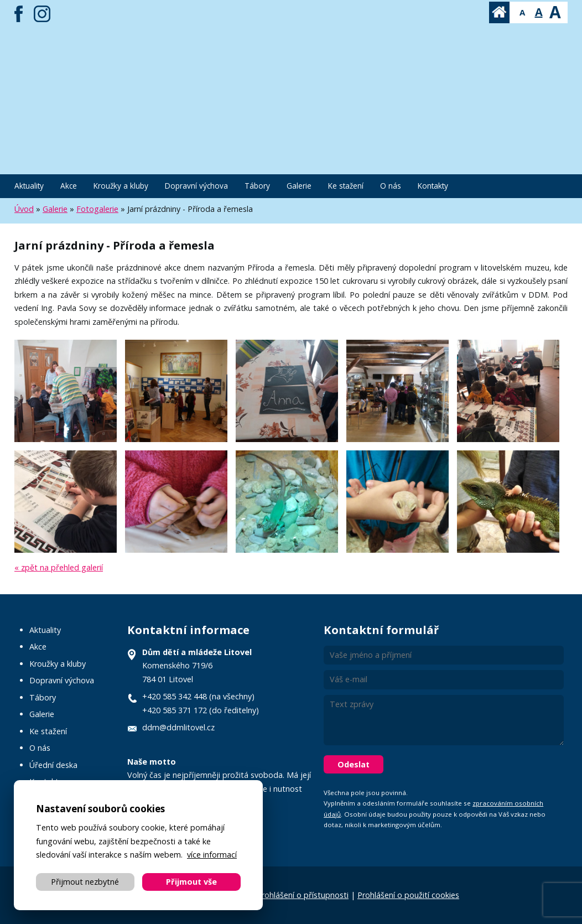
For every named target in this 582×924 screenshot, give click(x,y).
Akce (69, 186)
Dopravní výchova (196, 186)
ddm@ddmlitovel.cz (178, 727)
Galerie (299, 186)
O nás (391, 186)
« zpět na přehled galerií (59, 567)
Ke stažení (346, 186)
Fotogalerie (97, 209)
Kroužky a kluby (121, 186)
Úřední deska (53, 765)
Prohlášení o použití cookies (408, 895)
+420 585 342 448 (175, 696)
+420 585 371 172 (175, 710)
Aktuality (29, 186)
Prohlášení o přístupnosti (303, 895)
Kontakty (433, 186)
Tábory (257, 186)
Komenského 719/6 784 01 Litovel (197, 666)
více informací (212, 855)
